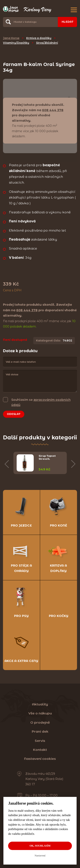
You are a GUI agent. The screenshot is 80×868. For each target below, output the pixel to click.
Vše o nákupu (40, 713)
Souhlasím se (41, 402)
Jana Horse (11, 38)
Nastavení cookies (40, 759)
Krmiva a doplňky (39, 38)
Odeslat (14, 414)
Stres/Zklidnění (47, 43)
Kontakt (40, 750)
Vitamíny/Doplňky (16, 43)
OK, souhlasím (40, 846)
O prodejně (40, 722)
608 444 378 (53, 110)
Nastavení (40, 856)
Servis (40, 741)
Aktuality (40, 704)
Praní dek (40, 731)
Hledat (68, 22)
